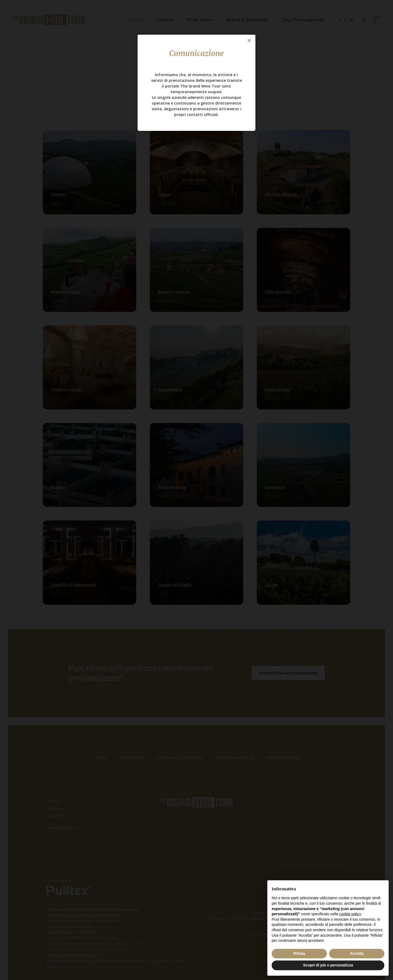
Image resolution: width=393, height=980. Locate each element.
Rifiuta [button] (299, 953)
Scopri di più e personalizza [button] (328, 965)
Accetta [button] (357, 953)
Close (249, 41)
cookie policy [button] (350, 914)
